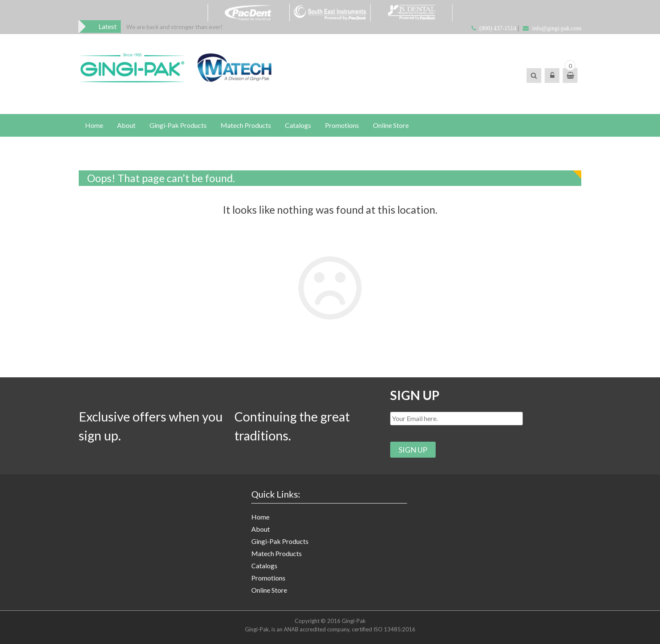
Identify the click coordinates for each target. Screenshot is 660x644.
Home (94, 125)
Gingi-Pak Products (178, 125)
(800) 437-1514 (498, 28)
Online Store (391, 125)
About (126, 125)
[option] (174, 27)
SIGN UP (415, 395)
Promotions (342, 125)
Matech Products (246, 125)
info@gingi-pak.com (557, 28)
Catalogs (298, 125)
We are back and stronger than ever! (174, 27)
